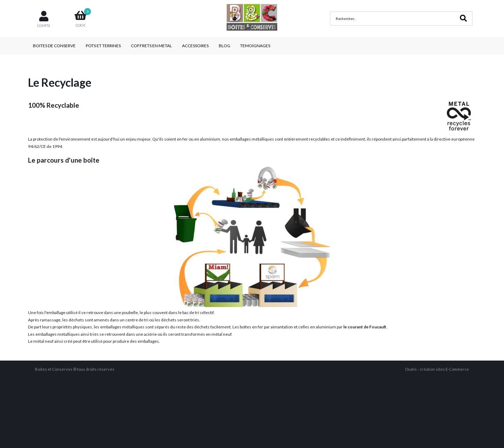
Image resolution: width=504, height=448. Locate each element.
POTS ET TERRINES (103, 46)
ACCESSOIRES (195, 46)
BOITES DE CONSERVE (54, 46)
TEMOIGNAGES (255, 46)
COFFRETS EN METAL (151, 46)
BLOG (225, 46)
